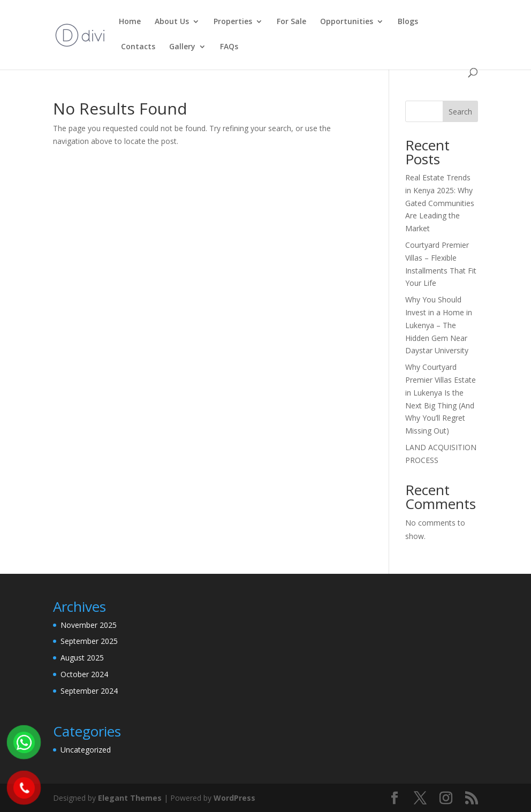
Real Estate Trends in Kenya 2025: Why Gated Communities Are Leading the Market (440, 203)
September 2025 (89, 641)
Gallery (182, 47)
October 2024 (84, 674)
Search (460, 112)
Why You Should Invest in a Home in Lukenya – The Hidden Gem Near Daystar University (439, 325)
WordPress (234, 798)
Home (130, 22)
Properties (233, 22)
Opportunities (347, 22)
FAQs (229, 47)
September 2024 (89, 691)
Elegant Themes (130, 798)
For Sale (291, 22)
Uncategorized (86, 750)
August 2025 (82, 658)
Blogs (408, 22)
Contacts (137, 47)
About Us (172, 22)
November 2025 (89, 625)
